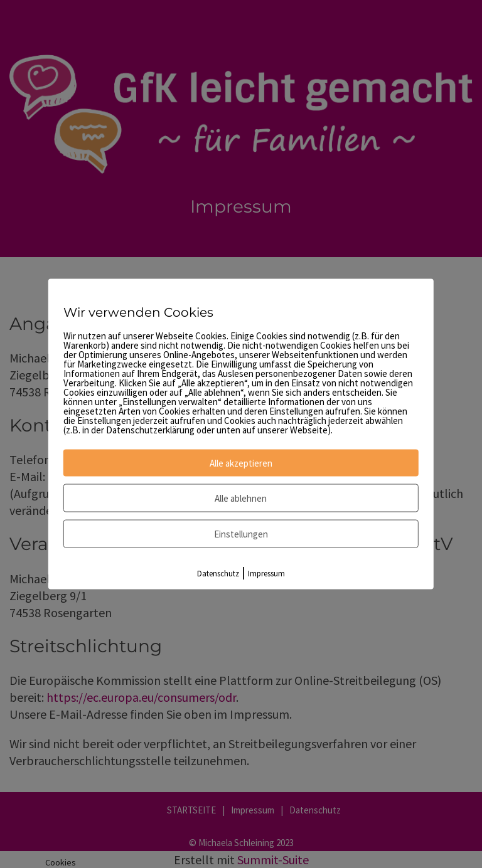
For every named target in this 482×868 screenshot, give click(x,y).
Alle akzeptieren (241, 463)
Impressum (266, 574)
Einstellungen (241, 534)
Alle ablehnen (241, 498)
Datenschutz (218, 574)
